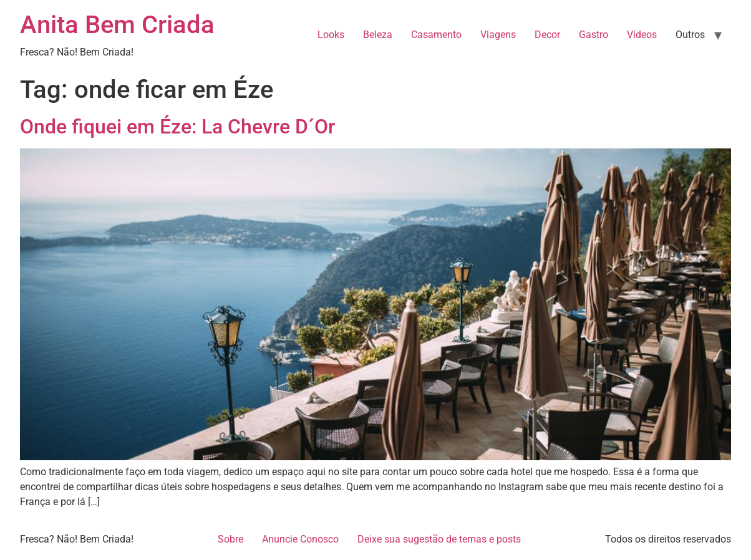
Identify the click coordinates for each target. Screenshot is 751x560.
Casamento (436, 35)
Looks (331, 35)
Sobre (230, 539)
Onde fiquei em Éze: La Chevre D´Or (177, 127)
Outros (690, 35)
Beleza (378, 35)
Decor (547, 35)
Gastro (594, 35)
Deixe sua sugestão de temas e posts (439, 539)
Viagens (498, 35)
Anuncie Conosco (300, 539)
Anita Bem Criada (117, 25)
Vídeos (642, 35)
